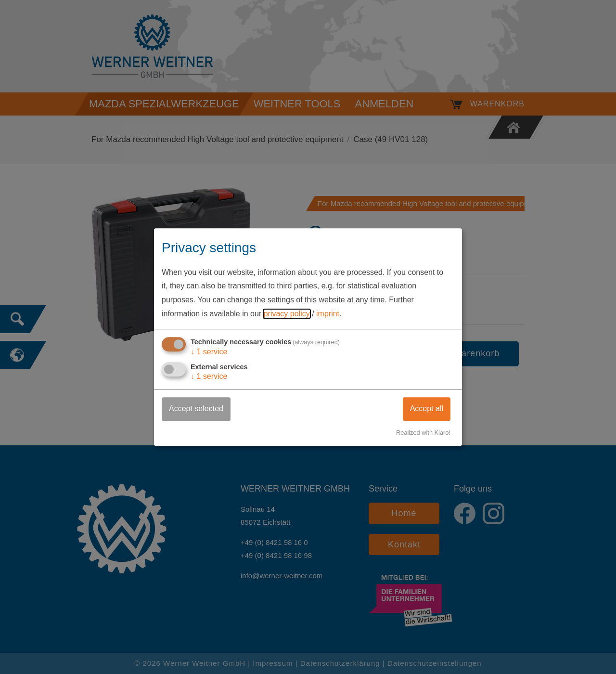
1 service (209, 352)
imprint (328, 314)
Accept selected (196, 408)
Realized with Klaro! (423, 433)
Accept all (427, 408)
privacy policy (287, 314)
